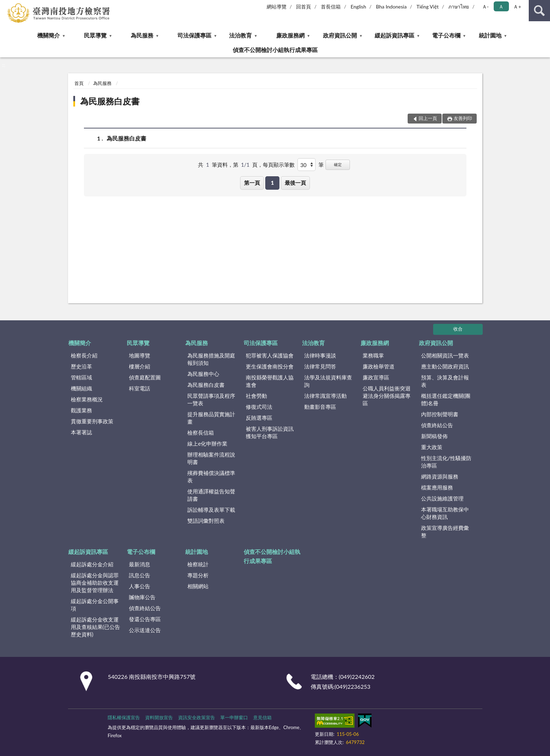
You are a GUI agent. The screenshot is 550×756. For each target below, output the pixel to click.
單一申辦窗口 (234, 717)
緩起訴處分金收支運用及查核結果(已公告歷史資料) (95, 627)
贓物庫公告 (142, 597)
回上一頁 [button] (428, 118)
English (358, 7)
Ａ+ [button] (517, 7)
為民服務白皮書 (110, 101)
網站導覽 (277, 7)
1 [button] (273, 183)
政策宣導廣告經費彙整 (445, 531)
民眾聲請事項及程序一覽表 (211, 399)
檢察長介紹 (84, 355)
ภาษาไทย (459, 7)
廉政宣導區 (376, 377)
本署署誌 (81, 432)
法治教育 (240, 35)
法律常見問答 (320, 366)
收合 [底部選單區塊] (458, 329)
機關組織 (81, 388)
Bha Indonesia (392, 7)
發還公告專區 (145, 619)
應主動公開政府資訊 (445, 366)
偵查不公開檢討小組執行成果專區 (275, 50)
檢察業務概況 (87, 399)
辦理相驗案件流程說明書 (211, 458)
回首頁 (304, 7)
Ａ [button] (501, 7)
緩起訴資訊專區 (395, 35)
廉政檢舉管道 (379, 366)
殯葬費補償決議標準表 (211, 477)
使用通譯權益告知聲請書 (211, 495)
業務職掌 (373, 355)
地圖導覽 (140, 355)
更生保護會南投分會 (270, 366)
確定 (338, 164)
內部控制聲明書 (440, 414)
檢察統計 (198, 564)
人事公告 (140, 586)
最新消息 (140, 564)
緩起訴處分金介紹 (92, 564)
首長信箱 (331, 7)
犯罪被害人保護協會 (270, 355)
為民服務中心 (203, 374)
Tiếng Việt (428, 7)
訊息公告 (140, 575)
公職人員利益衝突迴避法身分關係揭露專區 (387, 396)
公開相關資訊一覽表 (445, 355)
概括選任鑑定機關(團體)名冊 (446, 399)
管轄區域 (81, 377)
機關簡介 (49, 35)
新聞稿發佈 (434, 436)
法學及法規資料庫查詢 (328, 381)
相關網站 (198, 586)
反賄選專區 (259, 418)
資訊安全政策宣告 (197, 717)
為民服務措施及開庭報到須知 (211, 359)
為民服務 (142, 35)
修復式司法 (259, 407)
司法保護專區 (194, 35)
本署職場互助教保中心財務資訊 (445, 513)
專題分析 (198, 575)
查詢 (539, 11)
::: (6, 5)
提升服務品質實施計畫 (211, 418)
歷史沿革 (81, 366)
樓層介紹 (140, 366)
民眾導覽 (95, 35)
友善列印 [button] (463, 118)
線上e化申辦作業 (207, 443)
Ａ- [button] (485, 7)
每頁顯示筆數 (279, 165)
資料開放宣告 (159, 717)
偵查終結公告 (437, 425)
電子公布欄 (446, 35)
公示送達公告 (145, 630)
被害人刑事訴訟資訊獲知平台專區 (270, 432)
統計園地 (490, 35)
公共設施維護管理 (442, 498)
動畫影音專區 (320, 407)
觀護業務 (81, 410)
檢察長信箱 (201, 433)
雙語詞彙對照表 (206, 521)
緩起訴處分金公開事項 (95, 605)
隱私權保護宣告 (124, 717)
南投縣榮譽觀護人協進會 (270, 381)
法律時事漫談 (320, 355)
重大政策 (432, 447)
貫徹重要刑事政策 (92, 421)
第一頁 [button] (252, 183)
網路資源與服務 (440, 476)
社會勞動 (256, 396)
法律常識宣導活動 (325, 396)
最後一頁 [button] (295, 183)
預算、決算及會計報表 (445, 381)
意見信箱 (262, 717)
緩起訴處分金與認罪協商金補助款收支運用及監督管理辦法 (95, 583)
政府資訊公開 (340, 35)
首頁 (79, 83)
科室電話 (140, 388)
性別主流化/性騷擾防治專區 (446, 462)
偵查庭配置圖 (145, 377)
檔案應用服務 (437, 487)
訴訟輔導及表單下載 (211, 510)
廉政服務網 (290, 35)
